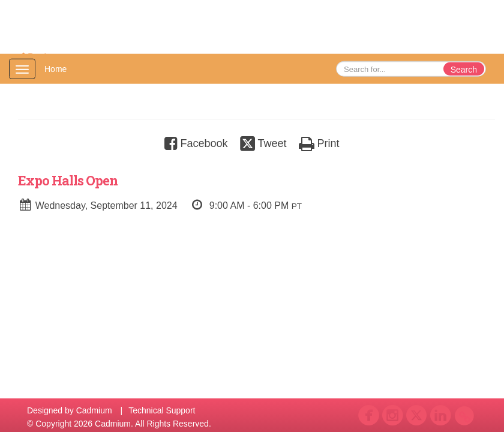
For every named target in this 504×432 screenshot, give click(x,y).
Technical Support (162, 410)
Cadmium (94, 410)
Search (464, 70)
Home (55, 69)
